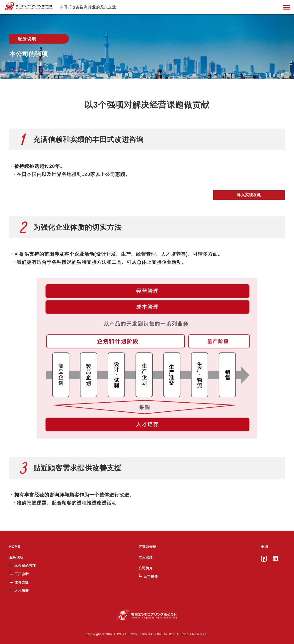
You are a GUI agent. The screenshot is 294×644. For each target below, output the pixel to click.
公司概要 (151, 576)
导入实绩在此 (249, 195)
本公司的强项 (25, 566)
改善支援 (22, 582)
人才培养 (22, 591)
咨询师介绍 (147, 547)
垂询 (264, 547)
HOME (15, 547)
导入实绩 (146, 557)
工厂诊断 (22, 574)
